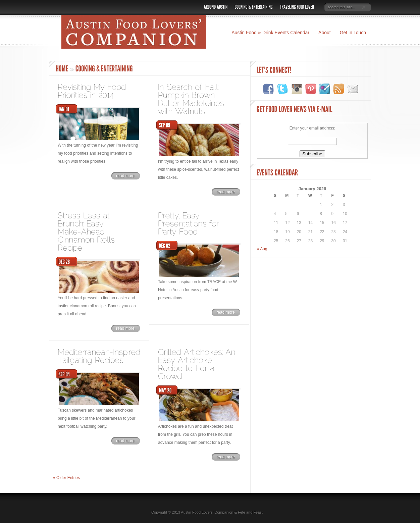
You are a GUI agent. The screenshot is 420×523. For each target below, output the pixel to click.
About (325, 33)
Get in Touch (353, 33)
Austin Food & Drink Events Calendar (270, 33)
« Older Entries (66, 478)
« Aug (262, 249)
